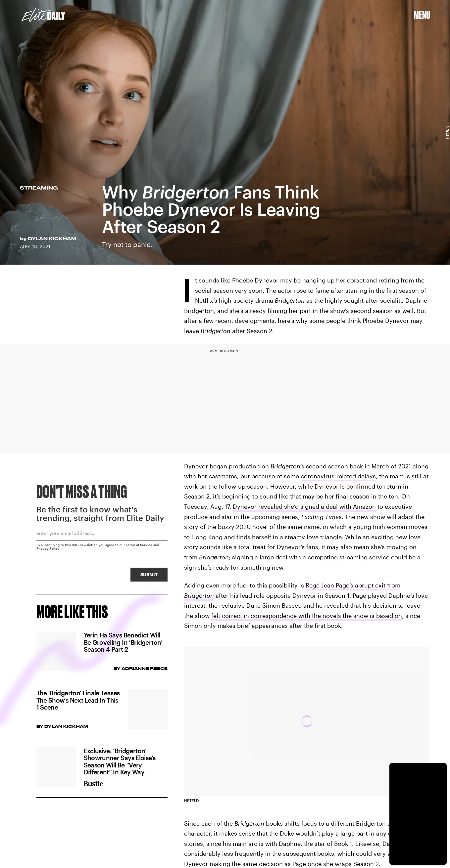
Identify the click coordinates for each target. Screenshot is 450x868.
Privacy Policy (48, 550)
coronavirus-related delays (338, 476)
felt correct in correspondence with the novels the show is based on (307, 616)
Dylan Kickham (52, 239)
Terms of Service (139, 546)
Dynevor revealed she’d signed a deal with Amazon (304, 506)
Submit (149, 576)
